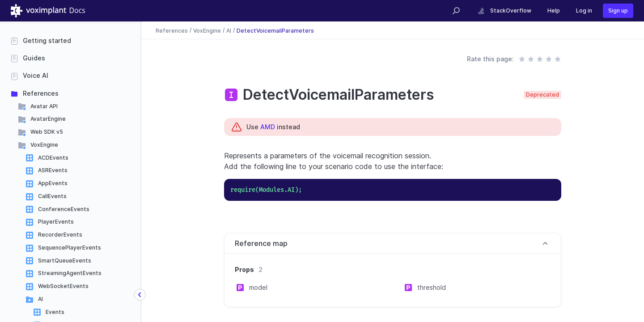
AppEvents (53, 183)
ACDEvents (53, 158)
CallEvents (52, 196)
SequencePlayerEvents (70, 248)
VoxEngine (44, 145)
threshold (432, 287)
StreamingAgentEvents (70, 273)
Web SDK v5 (47, 132)
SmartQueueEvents (65, 261)
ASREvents (53, 170)
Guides (34, 58)
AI (40, 299)
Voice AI (36, 75)
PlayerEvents (56, 222)
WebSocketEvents (63, 286)
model (258, 287)
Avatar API (44, 106)
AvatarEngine (48, 119)
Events (55, 312)
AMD (268, 127)
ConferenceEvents (64, 209)
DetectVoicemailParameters (275, 30)
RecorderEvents (60, 235)
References (41, 93)
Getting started (47, 40)
